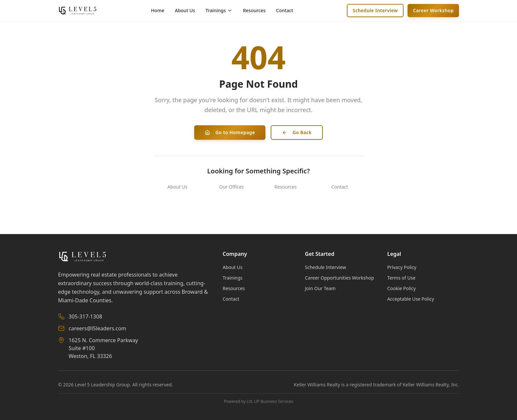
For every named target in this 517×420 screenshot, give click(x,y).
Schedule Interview (375, 10)
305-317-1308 (85, 316)
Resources (254, 10)
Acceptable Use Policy (411, 299)
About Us (185, 10)
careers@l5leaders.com (97, 328)
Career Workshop (433, 10)
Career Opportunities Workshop (340, 278)
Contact (285, 10)
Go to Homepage (230, 132)
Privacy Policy (402, 267)
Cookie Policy (401, 288)
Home (158, 10)
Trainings (232, 278)
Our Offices (232, 187)
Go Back (297, 132)
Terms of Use (401, 278)
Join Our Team (320, 288)
